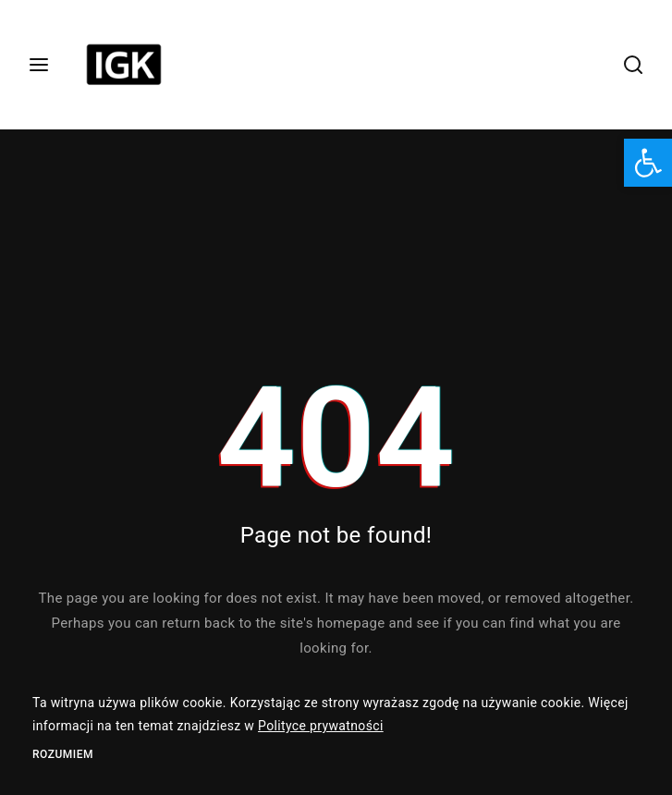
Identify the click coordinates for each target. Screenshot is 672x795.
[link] (648, 163)
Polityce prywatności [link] (321, 726)
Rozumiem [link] (63, 754)
